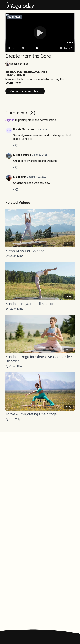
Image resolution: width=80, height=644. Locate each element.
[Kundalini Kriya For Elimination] (40, 304)
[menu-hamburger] (72, 5)
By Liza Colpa (14, 419)
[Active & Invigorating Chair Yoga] (40, 414)
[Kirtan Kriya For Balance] (40, 251)
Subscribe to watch (25, 91)
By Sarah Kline (14, 256)
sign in (10, 120)
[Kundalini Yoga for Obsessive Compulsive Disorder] (40, 359)
